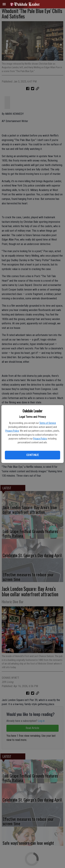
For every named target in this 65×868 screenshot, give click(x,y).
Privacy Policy (12, 431)
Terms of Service (48, 423)
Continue (32, 455)
